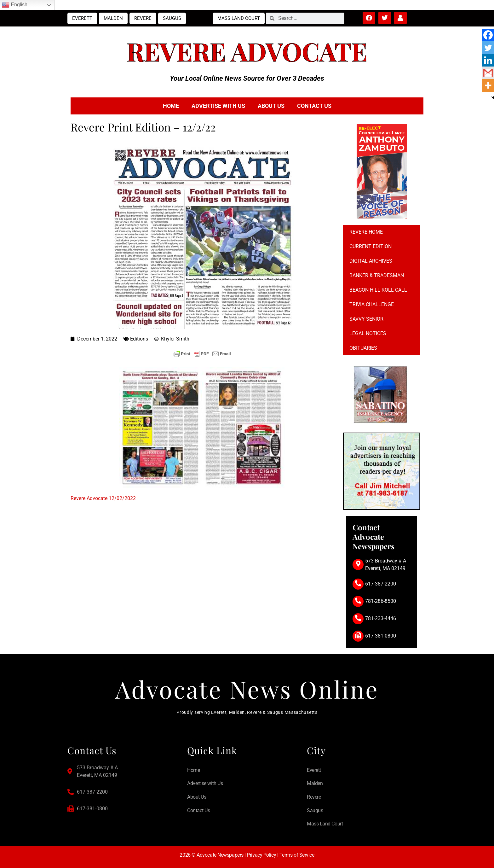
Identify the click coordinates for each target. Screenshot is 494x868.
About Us (271, 106)
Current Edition (370, 246)
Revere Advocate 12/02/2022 (103, 498)
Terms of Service (297, 855)
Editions (139, 339)
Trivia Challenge (372, 304)
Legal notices (368, 333)
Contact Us (314, 106)
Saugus (172, 18)
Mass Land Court (239, 18)
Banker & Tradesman (377, 275)
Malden (113, 18)
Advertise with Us (218, 106)
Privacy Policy (261, 855)
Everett (82, 18)
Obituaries (363, 348)
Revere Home (366, 232)
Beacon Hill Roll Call (378, 290)
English (15, 5)
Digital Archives (371, 261)
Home (171, 106)
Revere (143, 18)
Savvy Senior (366, 319)
